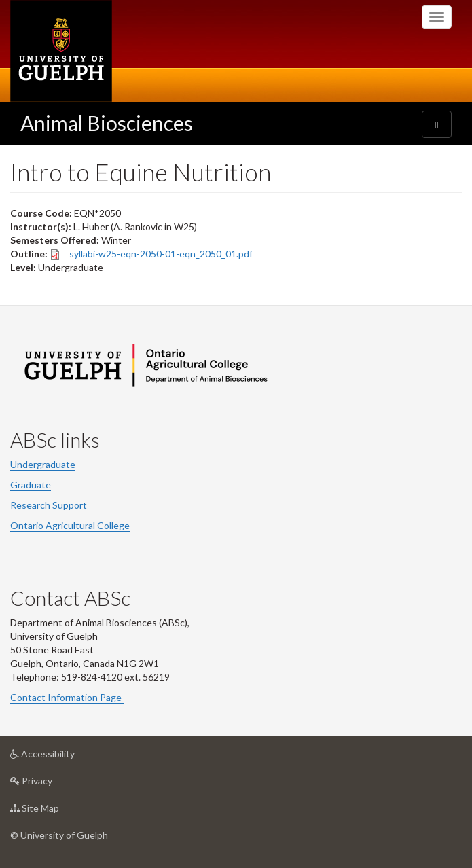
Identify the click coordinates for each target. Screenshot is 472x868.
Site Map (56, 811)
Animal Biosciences (107, 123)
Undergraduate (43, 464)
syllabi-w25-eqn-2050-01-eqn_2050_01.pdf (161, 254)
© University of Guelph (59, 835)
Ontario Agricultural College (70, 525)
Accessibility (64, 757)
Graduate (31, 485)
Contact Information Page (67, 697)
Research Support (49, 505)
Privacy (53, 784)
